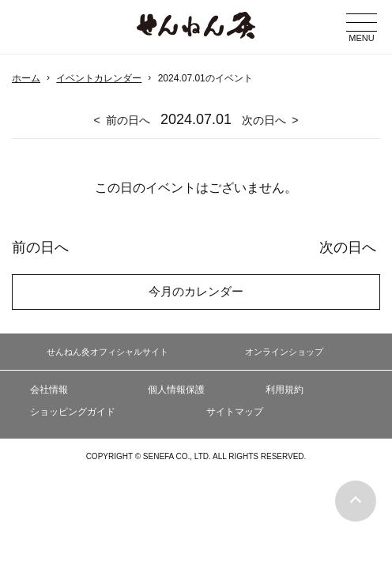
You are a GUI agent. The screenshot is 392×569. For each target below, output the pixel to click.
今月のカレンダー (196, 291)
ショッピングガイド (73, 412)
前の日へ (128, 120)
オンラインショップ (284, 352)
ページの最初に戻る (356, 501)
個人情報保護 (176, 390)
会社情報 (49, 390)
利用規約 (285, 390)
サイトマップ (235, 412)
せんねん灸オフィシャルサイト (107, 352)
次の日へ (264, 120)
